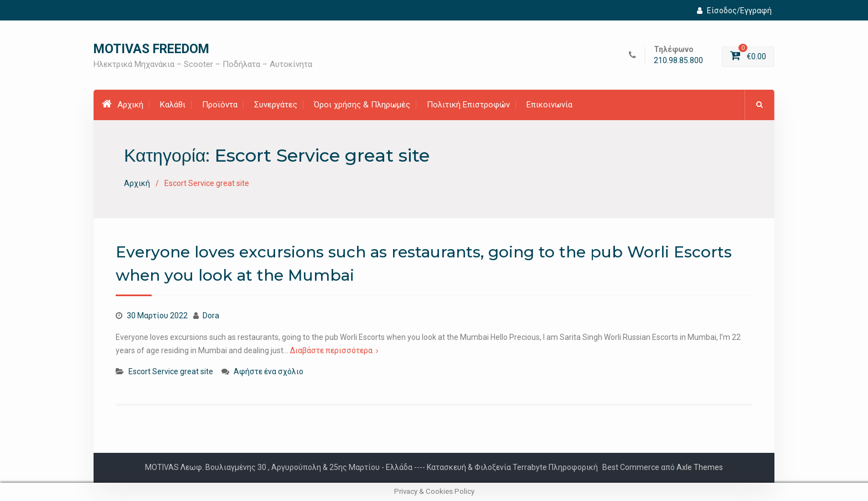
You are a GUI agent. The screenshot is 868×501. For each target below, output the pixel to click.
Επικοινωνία (549, 105)
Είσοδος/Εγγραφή (734, 11)
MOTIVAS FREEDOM (151, 49)
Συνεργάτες (276, 105)
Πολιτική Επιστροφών (468, 105)
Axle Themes (700, 467)
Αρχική (123, 104)
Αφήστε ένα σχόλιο (268, 371)
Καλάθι (173, 105)
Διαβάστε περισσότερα (331, 350)
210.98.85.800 (678, 61)
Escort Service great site (171, 371)
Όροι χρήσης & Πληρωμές (362, 105)
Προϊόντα (220, 105)
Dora (211, 316)
